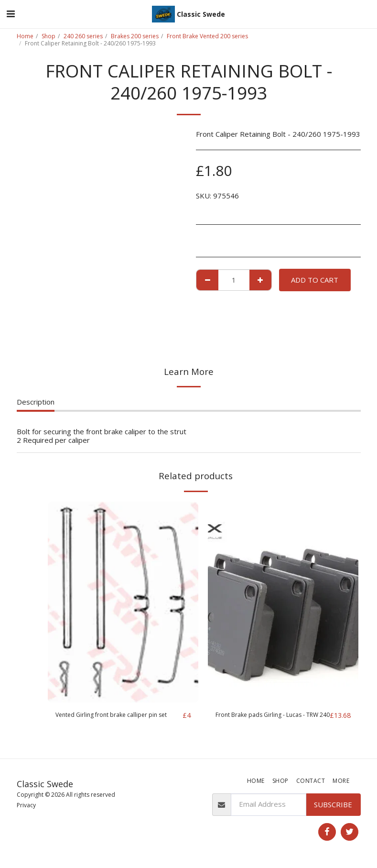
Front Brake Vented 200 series (207, 36)
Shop (48, 36)
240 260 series (83, 36)
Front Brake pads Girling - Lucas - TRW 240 (270, 721)
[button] (11, 14)
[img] (123, 602)
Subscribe (333, 805)
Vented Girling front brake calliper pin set (116, 721)
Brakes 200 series (135, 36)
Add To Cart (315, 280)
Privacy (26, 806)
